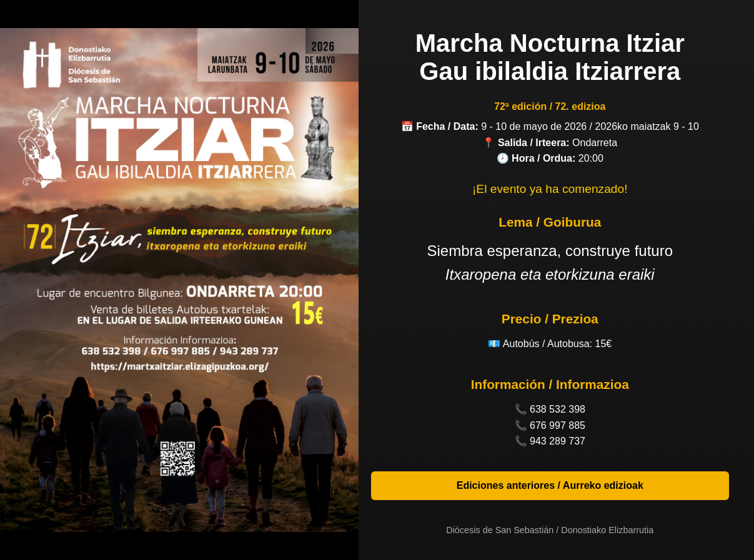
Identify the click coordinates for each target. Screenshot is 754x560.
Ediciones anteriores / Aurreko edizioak (550, 485)
